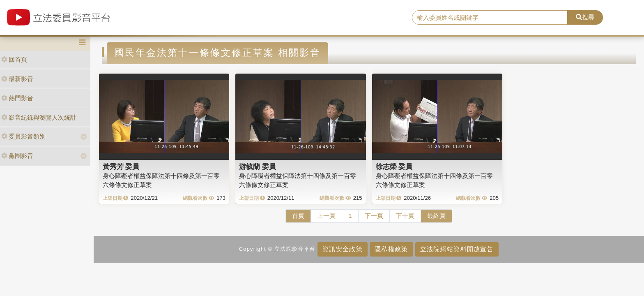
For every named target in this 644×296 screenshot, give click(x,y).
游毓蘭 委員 (258, 166)
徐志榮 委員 (394, 166)
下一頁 (374, 216)
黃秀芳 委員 (121, 166)
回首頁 (14, 59)
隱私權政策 (391, 249)
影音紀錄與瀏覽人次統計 (39, 117)
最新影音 (17, 79)
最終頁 (436, 216)
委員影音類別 (23, 136)
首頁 (298, 216)
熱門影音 (17, 98)
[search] (490, 18)
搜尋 (585, 17)
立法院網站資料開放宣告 (457, 249)
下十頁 (405, 216)
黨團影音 (17, 156)
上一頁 (326, 216)
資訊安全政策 (343, 249)
